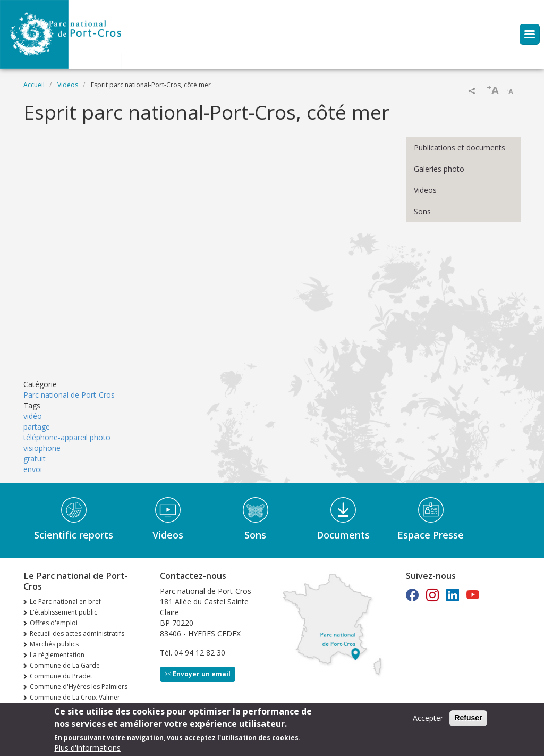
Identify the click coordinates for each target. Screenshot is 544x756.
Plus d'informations (87, 748)
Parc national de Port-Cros (69, 395)
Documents (343, 535)
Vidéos (68, 85)
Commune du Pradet (61, 676)
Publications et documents (460, 148)
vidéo (33, 416)
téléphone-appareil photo (67, 437)
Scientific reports (74, 535)
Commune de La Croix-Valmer (75, 697)
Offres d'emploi (54, 623)
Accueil (34, 85)
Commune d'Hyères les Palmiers (79, 687)
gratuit (35, 459)
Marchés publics (54, 644)
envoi (33, 469)
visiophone (42, 448)
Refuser (468, 718)
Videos (425, 190)
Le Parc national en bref (65, 602)
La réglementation (57, 655)
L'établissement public (63, 612)
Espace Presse (431, 535)
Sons (422, 211)
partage (37, 427)
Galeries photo (439, 169)
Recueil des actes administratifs (77, 633)
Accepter (428, 718)
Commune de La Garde (65, 665)
